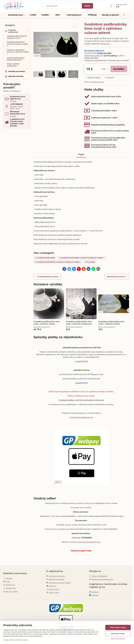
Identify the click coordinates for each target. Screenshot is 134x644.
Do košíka (119, 69)
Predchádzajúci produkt (47, 277)
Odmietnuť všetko (118, 634)
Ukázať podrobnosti (118, 639)
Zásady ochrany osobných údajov (16, 640)
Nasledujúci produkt (117, 277)
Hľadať (87, 6)
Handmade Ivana (97, 82)
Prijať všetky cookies (118, 627)
